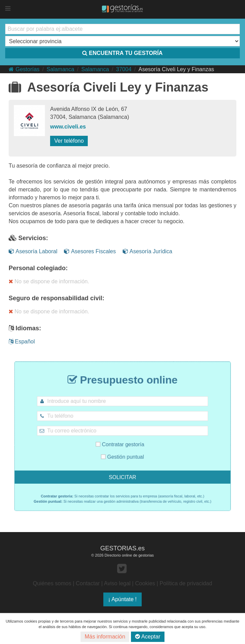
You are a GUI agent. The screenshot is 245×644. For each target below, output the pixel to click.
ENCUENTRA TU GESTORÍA (122, 53)
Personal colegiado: (38, 268)
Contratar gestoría (121, 443)
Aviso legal (117, 583)
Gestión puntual (122, 453)
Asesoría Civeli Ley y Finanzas (176, 69)
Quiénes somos (52, 583)
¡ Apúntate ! (123, 599)
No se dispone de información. (49, 281)
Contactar (88, 583)
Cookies (145, 583)
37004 (124, 69)
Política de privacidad (186, 583)
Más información (105, 637)
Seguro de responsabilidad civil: (56, 298)
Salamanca (60, 69)
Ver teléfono (69, 141)
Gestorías (24, 69)
